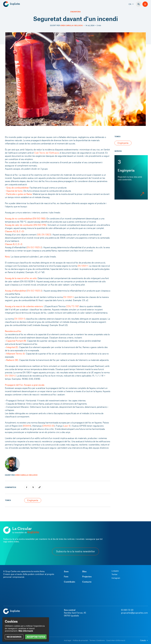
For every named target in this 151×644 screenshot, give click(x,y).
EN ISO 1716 (40, 225)
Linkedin (115, 571)
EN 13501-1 (83, 266)
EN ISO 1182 (39, 218)
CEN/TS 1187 (72, 306)
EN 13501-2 (10, 376)
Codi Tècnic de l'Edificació (46, 153)
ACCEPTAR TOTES (36, 637)
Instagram (116, 578)
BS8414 (27, 426)
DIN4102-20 (48, 426)
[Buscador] (139, 4)
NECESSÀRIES (14, 637)
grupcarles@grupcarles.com (134, 613)
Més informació (26, 631)
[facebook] (27, 487)
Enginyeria (75, 12)
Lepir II (67, 426)
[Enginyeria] (131, 177)
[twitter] (33, 487)
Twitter (114, 574)
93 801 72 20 (127, 610)
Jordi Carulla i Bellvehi (71, 25)
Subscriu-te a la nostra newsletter (75, 551)
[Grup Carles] (16, 4)
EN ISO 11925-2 (34, 247)
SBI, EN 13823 (44, 234)
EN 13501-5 (20, 319)
